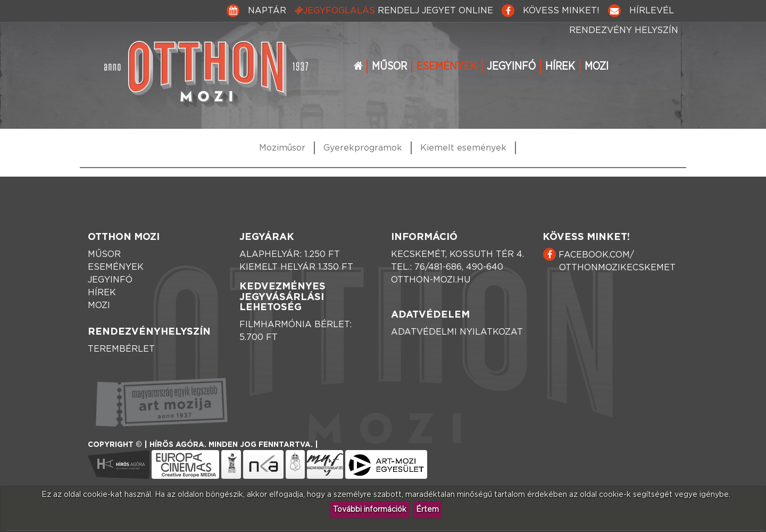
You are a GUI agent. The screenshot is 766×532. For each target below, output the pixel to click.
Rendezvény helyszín (624, 30)
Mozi (597, 66)
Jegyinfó (511, 66)
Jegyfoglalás (394, 10)
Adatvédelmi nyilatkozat (457, 332)
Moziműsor (282, 148)
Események (447, 66)
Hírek (560, 66)
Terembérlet (121, 349)
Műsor (389, 66)
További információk (370, 510)
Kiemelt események (463, 148)
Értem (427, 510)
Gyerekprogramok (363, 148)
